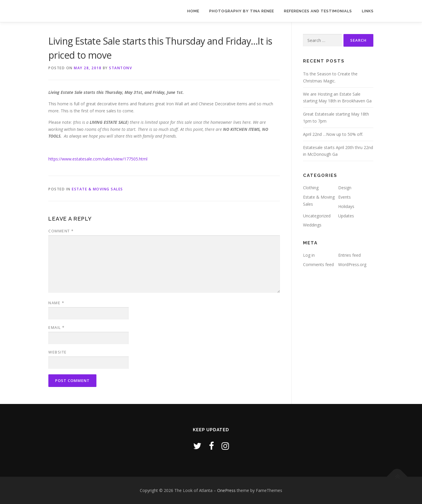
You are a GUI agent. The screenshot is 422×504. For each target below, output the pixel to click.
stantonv (120, 68)
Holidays (346, 206)
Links (368, 11)
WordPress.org (352, 264)
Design (345, 188)
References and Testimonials (318, 11)
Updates (346, 216)
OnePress (226, 490)
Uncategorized (317, 216)
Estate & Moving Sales (97, 189)
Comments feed (318, 264)
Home (193, 11)
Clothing (311, 188)
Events (344, 197)
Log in (309, 255)
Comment (61, 231)
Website (58, 352)
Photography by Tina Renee (242, 11)
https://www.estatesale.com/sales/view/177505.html (98, 159)
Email (57, 327)
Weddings (312, 225)
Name (56, 303)
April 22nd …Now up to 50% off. (333, 134)
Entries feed (349, 255)
